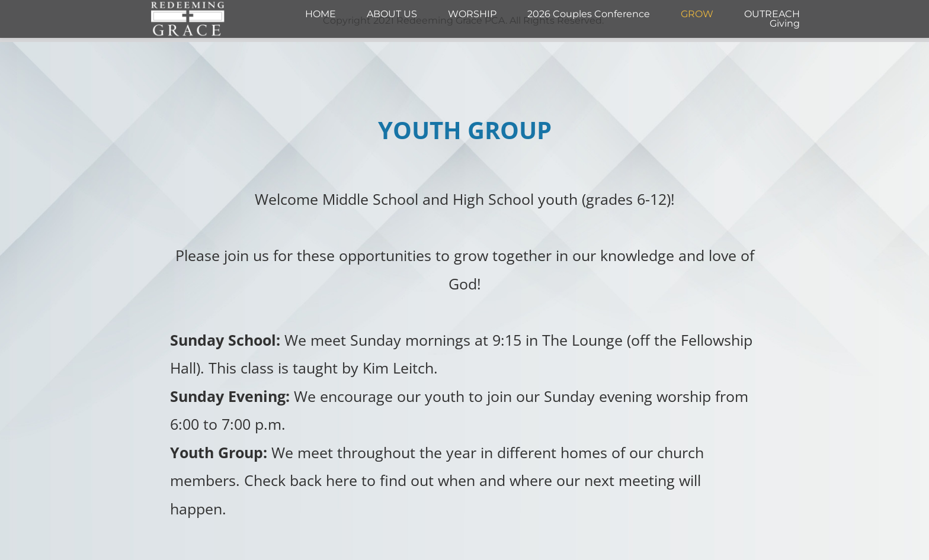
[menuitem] (321, 14)
